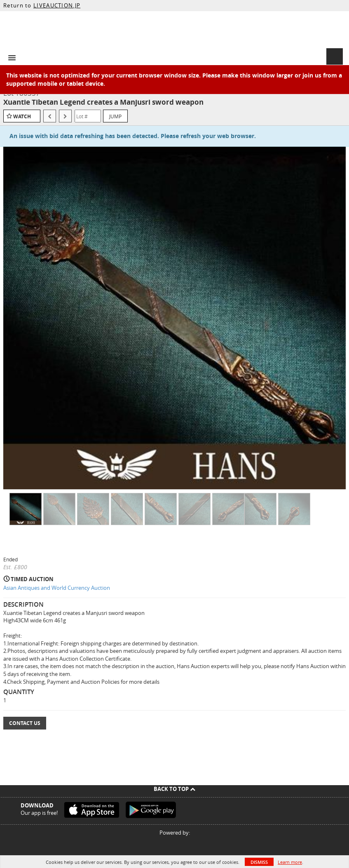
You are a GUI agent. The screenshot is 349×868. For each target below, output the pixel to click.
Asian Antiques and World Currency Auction (57, 588)
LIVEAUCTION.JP (57, 5)
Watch (22, 116)
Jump (115, 116)
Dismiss (259, 862)
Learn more (290, 862)
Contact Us (25, 723)
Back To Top (174, 789)
